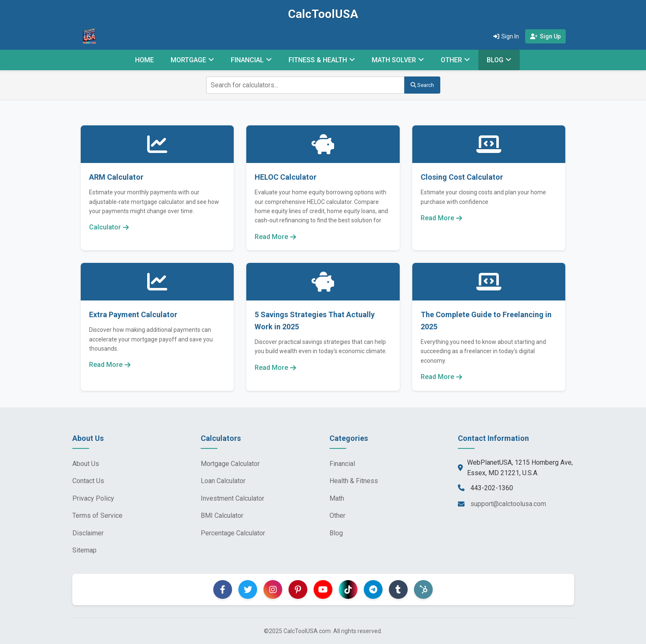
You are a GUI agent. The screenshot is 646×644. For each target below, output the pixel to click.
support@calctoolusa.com (508, 504)
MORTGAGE (188, 60)
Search (422, 85)
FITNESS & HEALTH (318, 60)
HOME (144, 60)
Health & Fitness (354, 481)
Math (337, 498)
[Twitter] (248, 589)
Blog (336, 533)
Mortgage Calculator (230, 464)
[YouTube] (323, 589)
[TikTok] (348, 589)
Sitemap (84, 550)
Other (337, 515)
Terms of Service (97, 515)
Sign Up (545, 36)
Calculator (109, 227)
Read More (275, 237)
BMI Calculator (222, 515)
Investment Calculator (232, 498)
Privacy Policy (93, 498)
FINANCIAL (247, 60)
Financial (342, 464)
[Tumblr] (398, 589)
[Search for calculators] (305, 85)
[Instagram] (273, 589)
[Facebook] (223, 589)
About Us (86, 464)
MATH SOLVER (394, 60)
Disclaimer (88, 533)
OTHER (451, 60)
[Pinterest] (298, 589)
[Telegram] (373, 589)
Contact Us (88, 481)
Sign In (506, 36)
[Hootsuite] (423, 589)
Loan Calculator (223, 481)
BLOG (495, 60)
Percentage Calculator (233, 533)
